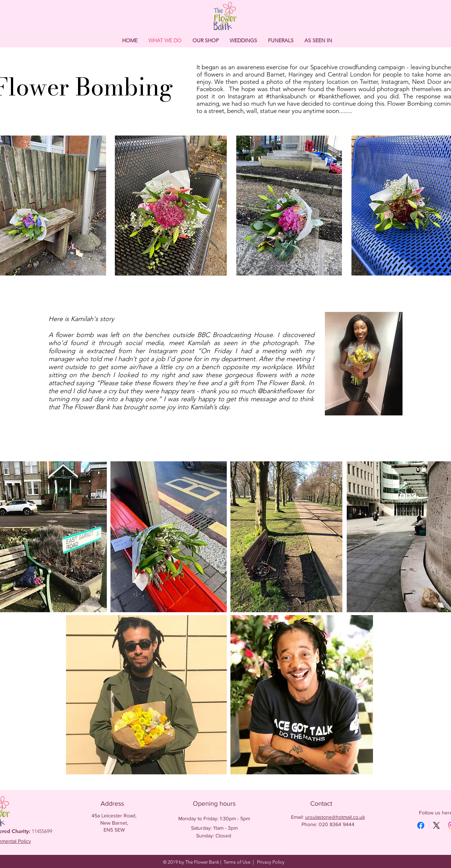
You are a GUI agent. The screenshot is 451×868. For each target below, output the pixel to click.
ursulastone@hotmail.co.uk (335, 817)
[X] (436, 825)
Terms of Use (237, 862)
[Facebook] (421, 825)
